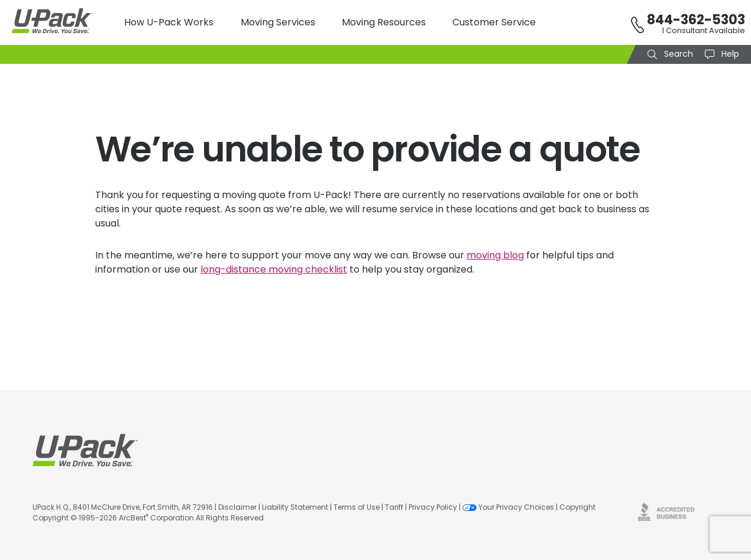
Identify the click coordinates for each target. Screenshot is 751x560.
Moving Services (278, 22)
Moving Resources (384, 22)
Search (677, 54)
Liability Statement (295, 507)
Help (729, 54)
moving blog (495, 255)
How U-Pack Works (169, 22)
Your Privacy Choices (508, 507)
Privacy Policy (433, 507)
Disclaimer (237, 507)
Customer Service (494, 22)
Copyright (577, 507)
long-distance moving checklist (274, 269)
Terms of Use (357, 507)
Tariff (394, 507)
